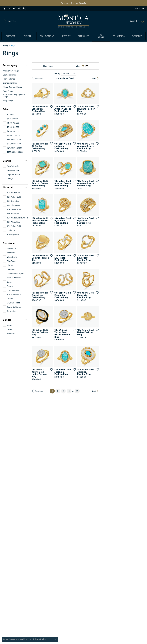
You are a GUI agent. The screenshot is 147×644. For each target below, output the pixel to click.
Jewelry (6, 45)
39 (100, 490)
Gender (7, 320)
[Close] (143, 3)
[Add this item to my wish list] (66, 122)
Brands (7, 161)
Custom (10, 36)
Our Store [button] (101, 36)
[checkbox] (8, 114)
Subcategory (10, 65)
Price (6, 109)
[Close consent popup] (56, 639)
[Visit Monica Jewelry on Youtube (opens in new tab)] (14, 9)
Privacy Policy (39, 639)
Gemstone (9, 243)
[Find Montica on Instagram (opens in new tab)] (19, 9)
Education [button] (119, 36)
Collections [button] (47, 36)
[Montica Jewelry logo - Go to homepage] (74, 21)
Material (8, 187)
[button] (139, 9)
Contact (137, 36)
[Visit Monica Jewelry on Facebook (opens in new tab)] (5, 9)
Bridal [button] (28, 36)
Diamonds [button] (83, 36)
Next (139, 78)
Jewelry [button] (66, 36)
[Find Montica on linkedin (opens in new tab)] (24, 9)
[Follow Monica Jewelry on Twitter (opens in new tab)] (9, 9)
